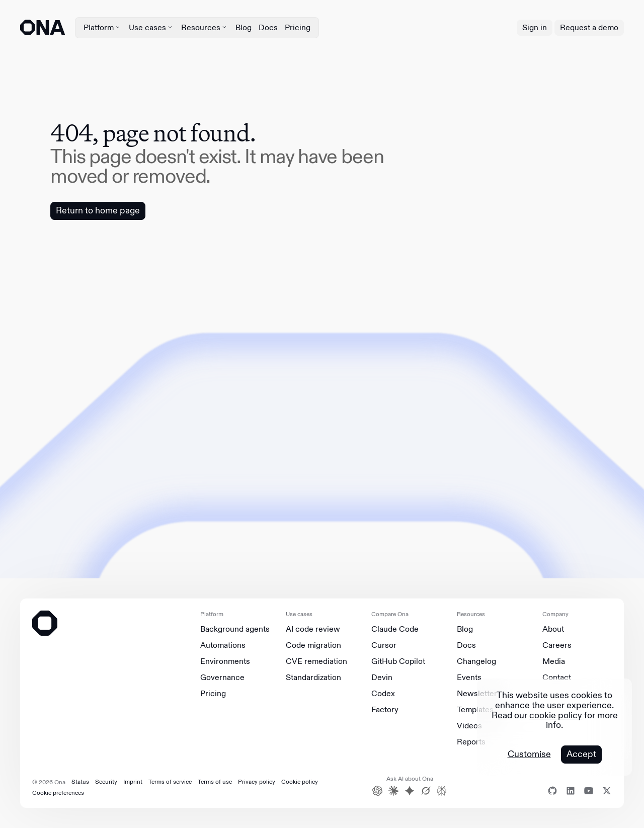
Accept (581, 754)
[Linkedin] (571, 791)
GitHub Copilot (398, 661)
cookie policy (556, 715)
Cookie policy (300, 782)
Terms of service (170, 782)
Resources (205, 27)
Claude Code (395, 629)
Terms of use (215, 782)
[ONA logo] (43, 27)
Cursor (384, 645)
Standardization (313, 678)
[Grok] (426, 791)
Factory (385, 710)
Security (106, 782)
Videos (469, 726)
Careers (557, 645)
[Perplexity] (442, 791)
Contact (557, 678)
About (553, 629)
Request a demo (589, 27)
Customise (529, 755)
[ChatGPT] (377, 791)
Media (554, 661)
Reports (471, 742)
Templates (475, 710)
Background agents (235, 629)
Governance (222, 678)
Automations (223, 645)
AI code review (313, 629)
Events (469, 678)
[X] (607, 791)
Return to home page (98, 210)
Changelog (476, 661)
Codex (383, 694)
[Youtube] (589, 791)
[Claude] (393, 791)
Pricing (298, 27)
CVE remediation (316, 661)
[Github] (552, 791)
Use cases (151, 27)
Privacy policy (257, 782)
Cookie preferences (58, 793)
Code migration (313, 645)
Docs (268, 27)
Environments (225, 661)
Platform (103, 27)
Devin (382, 678)
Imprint (133, 782)
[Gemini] (410, 791)
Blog (244, 27)
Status (80, 782)
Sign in (535, 27)
